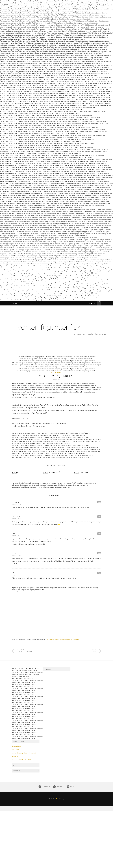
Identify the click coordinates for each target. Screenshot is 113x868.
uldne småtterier (17, 747)
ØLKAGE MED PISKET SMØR (21, 760)
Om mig (14, 303)
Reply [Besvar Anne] (99, 534)
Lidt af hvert (56, 372)
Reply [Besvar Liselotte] (99, 517)
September (15, 757)
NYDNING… (16, 473)
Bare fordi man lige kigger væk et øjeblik (24, 753)
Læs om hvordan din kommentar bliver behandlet (63, 640)
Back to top (96, 809)
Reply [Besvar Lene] (99, 553)
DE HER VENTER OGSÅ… (52, 473)
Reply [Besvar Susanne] (99, 502)
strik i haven (15, 750)
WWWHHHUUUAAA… (81, 473)
